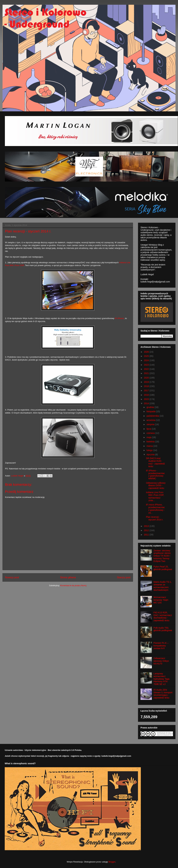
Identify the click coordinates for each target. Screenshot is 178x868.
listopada (151, 411)
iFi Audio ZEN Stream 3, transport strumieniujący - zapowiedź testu (163, 694)
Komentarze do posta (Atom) (73, 585)
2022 (147, 369)
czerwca (151, 433)
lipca (149, 429)
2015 (147, 399)
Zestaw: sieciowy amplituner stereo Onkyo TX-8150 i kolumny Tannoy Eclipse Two (162, 556)
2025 (147, 356)
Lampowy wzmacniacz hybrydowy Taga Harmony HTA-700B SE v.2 (162, 679)
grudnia (151, 407)
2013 (147, 526)
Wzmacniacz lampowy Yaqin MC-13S (161, 600)
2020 (147, 378)
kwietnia (151, 442)
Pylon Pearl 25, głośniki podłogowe (163, 568)
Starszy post (124, 577)
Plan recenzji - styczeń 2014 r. (155, 518)
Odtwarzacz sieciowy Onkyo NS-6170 (161, 661)
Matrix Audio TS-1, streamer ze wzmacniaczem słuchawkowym (163, 586)
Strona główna (68, 577)
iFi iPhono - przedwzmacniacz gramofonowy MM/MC (155, 475)
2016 (147, 395)
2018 (147, 386)
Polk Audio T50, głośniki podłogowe (163, 629)
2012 (147, 530)
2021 (147, 373)
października (153, 416)
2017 (147, 390)
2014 (147, 403)
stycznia (151, 455)
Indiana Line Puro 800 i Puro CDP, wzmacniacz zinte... (155, 496)
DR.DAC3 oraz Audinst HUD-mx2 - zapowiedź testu (155, 462)
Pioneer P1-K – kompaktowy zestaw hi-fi (161, 646)
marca (150, 446)
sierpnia (151, 424)
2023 (147, 365)
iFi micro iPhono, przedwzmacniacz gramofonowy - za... (155, 509)
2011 (147, 535)
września (151, 420)
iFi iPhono (119, 318)
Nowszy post (12, 577)
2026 (147, 352)
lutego (150, 450)
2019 (147, 382)
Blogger (112, 862)
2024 (147, 360)
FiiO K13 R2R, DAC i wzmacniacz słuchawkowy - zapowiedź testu (163, 616)
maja (149, 437)
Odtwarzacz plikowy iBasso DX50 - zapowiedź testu (156, 486)
